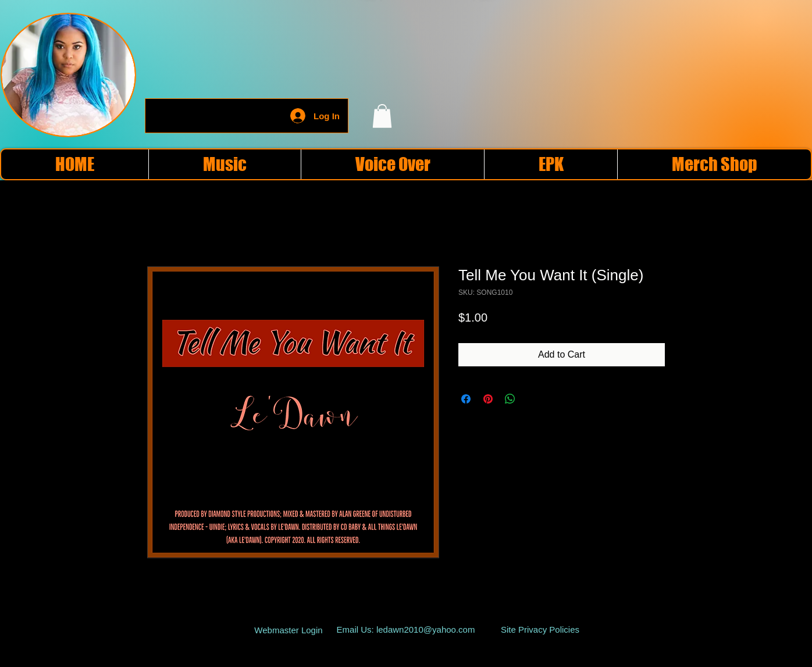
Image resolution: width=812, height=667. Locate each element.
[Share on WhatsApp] (510, 399)
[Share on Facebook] (466, 399)
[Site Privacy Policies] (540, 630)
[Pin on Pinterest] (488, 399)
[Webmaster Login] (289, 630)
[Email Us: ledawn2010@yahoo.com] (406, 630)
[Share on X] (532, 399)
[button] (382, 116)
